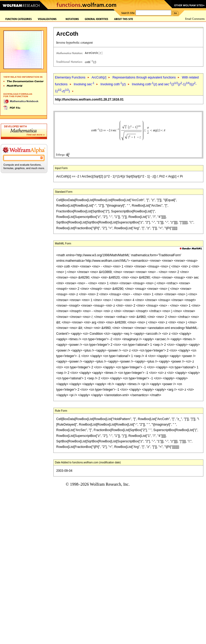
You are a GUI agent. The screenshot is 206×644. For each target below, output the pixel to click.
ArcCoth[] (99, 77)
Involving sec (84, 84)
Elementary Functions (70, 77)
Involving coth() (113, 84)
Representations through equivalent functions (144, 77)
